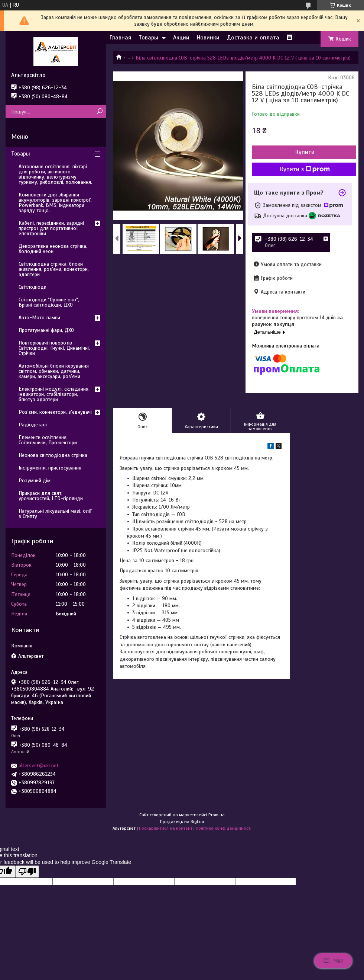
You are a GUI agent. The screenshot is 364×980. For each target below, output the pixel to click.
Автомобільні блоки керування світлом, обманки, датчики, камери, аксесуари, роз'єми (54, 371)
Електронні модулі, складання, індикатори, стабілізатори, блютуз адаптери (54, 394)
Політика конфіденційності (224, 828)
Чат (333, 961)
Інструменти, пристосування (50, 468)
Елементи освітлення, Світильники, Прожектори (48, 440)
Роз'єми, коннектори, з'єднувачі (55, 412)
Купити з (305, 169)
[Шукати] (99, 112)
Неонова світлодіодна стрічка (53, 455)
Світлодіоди (32, 287)
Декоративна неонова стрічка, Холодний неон (53, 249)
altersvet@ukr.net (39, 766)
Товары (148, 38)
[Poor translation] (27, 872)
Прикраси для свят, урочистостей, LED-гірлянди (51, 496)
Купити (305, 152)
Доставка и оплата (253, 38)
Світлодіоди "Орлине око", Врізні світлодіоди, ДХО (49, 302)
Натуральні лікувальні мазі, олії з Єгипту (55, 514)
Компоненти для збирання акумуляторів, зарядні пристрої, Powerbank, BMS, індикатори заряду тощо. (55, 203)
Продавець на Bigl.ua (182, 822)
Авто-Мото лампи (39, 318)
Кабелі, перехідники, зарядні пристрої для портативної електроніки (51, 228)
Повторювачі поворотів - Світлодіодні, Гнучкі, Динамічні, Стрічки (54, 348)
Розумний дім (35, 481)
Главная (120, 38)
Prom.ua (217, 815)
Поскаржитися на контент (166, 828)
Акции (181, 38)
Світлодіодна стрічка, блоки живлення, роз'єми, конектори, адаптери (54, 269)
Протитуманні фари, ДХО (46, 330)
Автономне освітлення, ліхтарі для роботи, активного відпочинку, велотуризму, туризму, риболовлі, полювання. (55, 174)
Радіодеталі (33, 425)
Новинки (208, 38)
